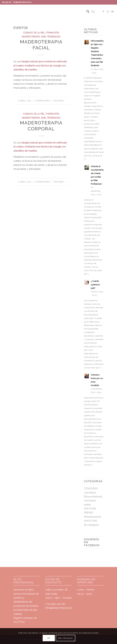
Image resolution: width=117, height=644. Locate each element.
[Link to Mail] (112, 11)
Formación (52, 33)
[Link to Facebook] (103, 11)
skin (43, 37)
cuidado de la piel (34, 33)
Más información (66, 638)
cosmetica (90, 493)
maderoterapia (31, 37)
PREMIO (89, 513)
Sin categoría (91, 525)
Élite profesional (93, 497)
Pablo (61, 101)
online (87, 505)
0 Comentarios (42, 101)
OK (49, 638)
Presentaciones (93, 517)
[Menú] (93, 11)
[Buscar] (86, 11)
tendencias (54, 37)
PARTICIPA (90, 509)
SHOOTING (91, 521)
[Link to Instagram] (108, 11)
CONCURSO (91, 489)
